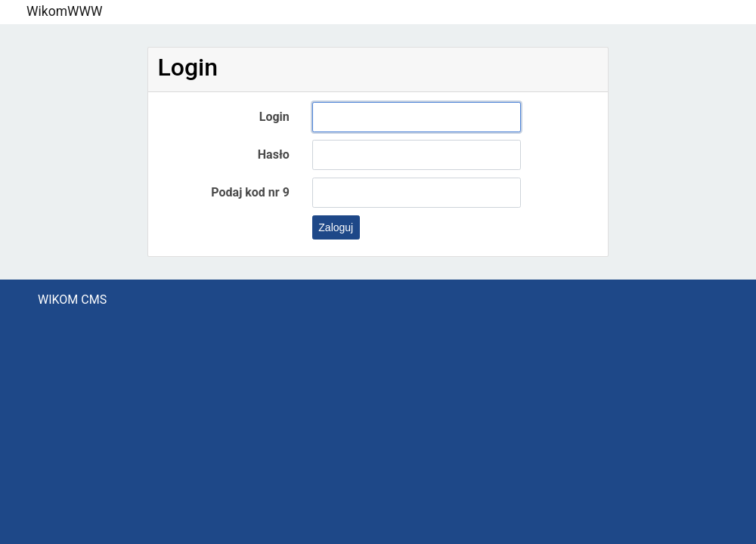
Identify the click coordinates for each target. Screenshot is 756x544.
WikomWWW (65, 11)
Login (274, 117)
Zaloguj (336, 227)
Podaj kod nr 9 (250, 193)
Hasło (274, 155)
